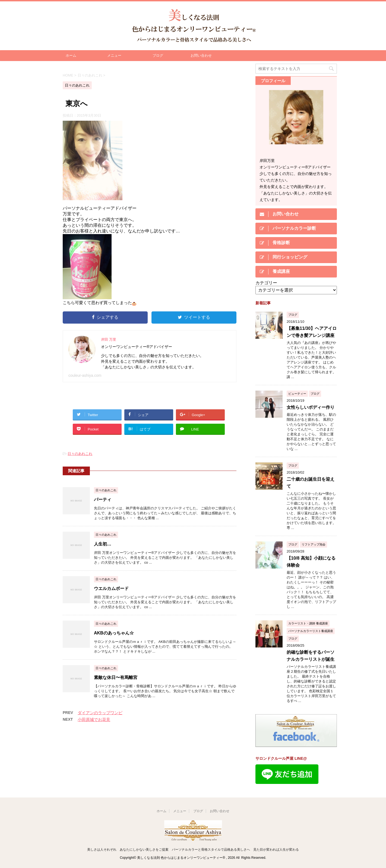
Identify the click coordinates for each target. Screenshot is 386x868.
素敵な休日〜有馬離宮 (116, 677)
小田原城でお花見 (94, 719)
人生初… (103, 544)
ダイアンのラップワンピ (100, 713)
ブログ (158, 55)
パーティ (103, 500)
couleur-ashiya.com (85, 375)
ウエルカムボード (111, 588)
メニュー (114, 55)
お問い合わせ (201, 55)
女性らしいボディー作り (311, 407)
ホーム (71, 55)
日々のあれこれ (80, 454)
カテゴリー (266, 283)
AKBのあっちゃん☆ (114, 633)
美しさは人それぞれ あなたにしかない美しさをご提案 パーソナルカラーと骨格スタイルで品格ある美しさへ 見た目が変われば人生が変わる (193, 850)
